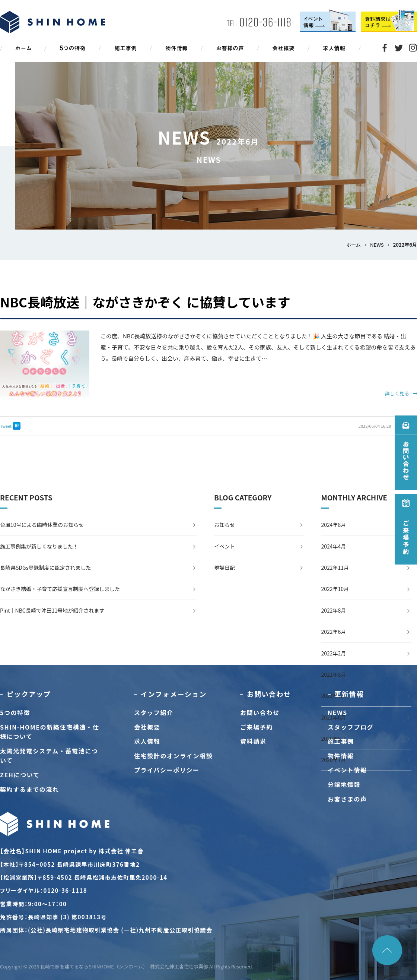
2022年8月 (334, 610)
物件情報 (341, 756)
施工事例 (341, 741)
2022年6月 (334, 632)
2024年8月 (334, 525)
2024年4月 (334, 546)
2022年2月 (334, 653)
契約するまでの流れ (29, 789)
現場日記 (225, 568)
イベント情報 (347, 770)
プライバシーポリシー (167, 770)
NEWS (338, 712)
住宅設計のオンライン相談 (173, 756)
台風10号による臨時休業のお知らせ (42, 525)
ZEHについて (20, 775)
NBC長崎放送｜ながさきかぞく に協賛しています (145, 302)
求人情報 (147, 741)
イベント (225, 546)
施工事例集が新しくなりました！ (39, 546)
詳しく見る (401, 393)
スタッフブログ (351, 727)
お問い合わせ (260, 712)
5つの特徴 (15, 712)
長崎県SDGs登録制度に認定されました (45, 568)
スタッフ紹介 (154, 712)
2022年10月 (335, 589)
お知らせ (225, 525)
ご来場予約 (257, 727)
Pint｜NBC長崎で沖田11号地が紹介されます (52, 610)
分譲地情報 (344, 784)
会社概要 (147, 727)
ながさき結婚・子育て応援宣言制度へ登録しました (60, 589)
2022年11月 (335, 568)
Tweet (6, 426)
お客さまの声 (347, 799)
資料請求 (253, 741)
